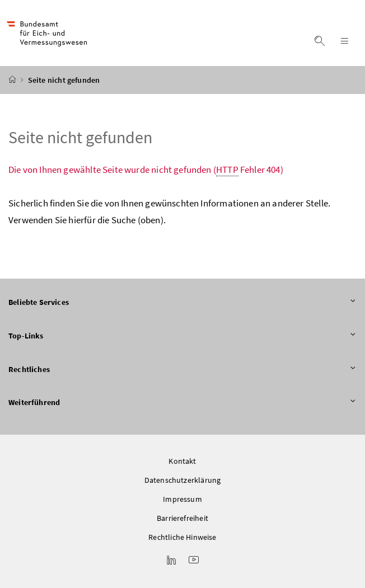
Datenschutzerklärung (183, 480)
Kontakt (182, 461)
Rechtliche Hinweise (182, 537)
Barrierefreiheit (182, 518)
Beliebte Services (182, 303)
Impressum (182, 499)
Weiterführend (182, 403)
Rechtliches (182, 370)
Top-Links (182, 336)
